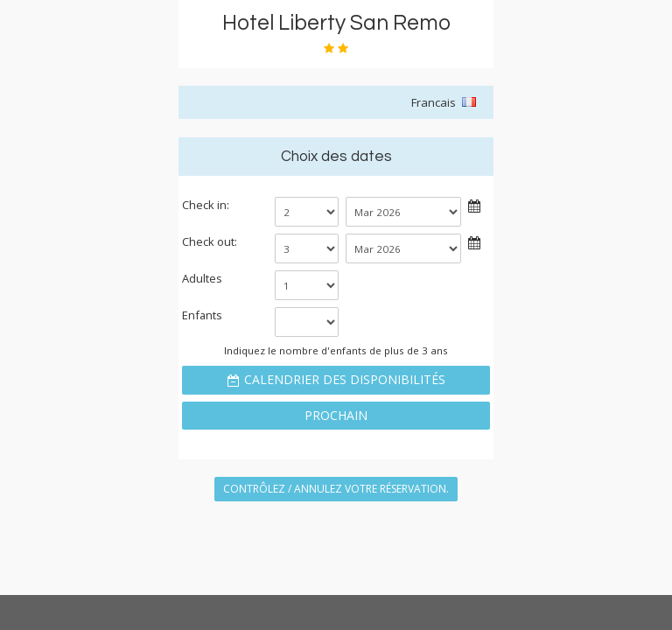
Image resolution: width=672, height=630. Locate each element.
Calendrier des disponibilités (345, 379)
